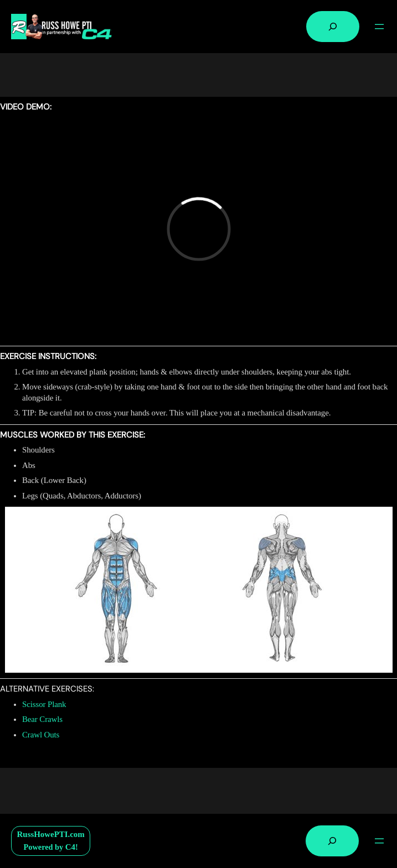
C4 (70, 847)
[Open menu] (379, 27)
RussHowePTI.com (51, 834)
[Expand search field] (333, 27)
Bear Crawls (42, 719)
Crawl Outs (41, 735)
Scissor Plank (44, 704)
